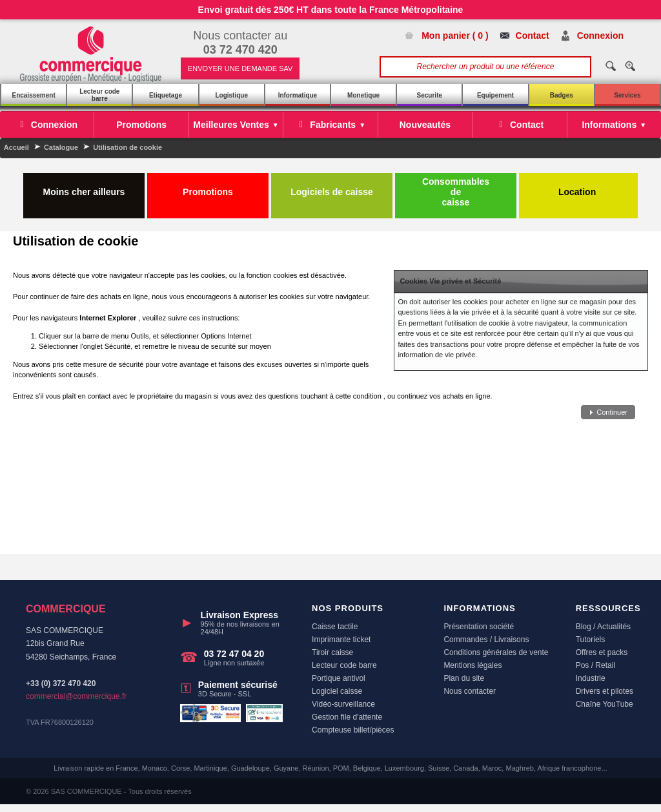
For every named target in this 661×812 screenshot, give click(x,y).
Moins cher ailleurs (84, 187)
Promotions (208, 187)
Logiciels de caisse (332, 187)
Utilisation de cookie (127, 147)
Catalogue (61, 147)
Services (627, 95)
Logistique (231, 95)
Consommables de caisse (456, 192)
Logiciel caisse (337, 691)
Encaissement (33, 95)
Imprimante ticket (341, 640)
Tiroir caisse (332, 652)
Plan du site (464, 678)
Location (578, 187)
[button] (608, 412)
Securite (430, 95)
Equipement (495, 95)
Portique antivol (339, 678)
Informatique (298, 95)
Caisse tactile (335, 627)
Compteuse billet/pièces (353, 730)
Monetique (363, 95)
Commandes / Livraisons (486, 640)
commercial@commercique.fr (76, 696)
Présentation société (479, 627)
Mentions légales (473, 665)
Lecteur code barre (99, 95)
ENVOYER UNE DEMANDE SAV (240, 68)
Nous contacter (470, 691)
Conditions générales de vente (496, 652)
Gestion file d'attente (347, 717)
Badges (562, 95)
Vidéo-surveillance (343, 704)
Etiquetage (166, 95)
